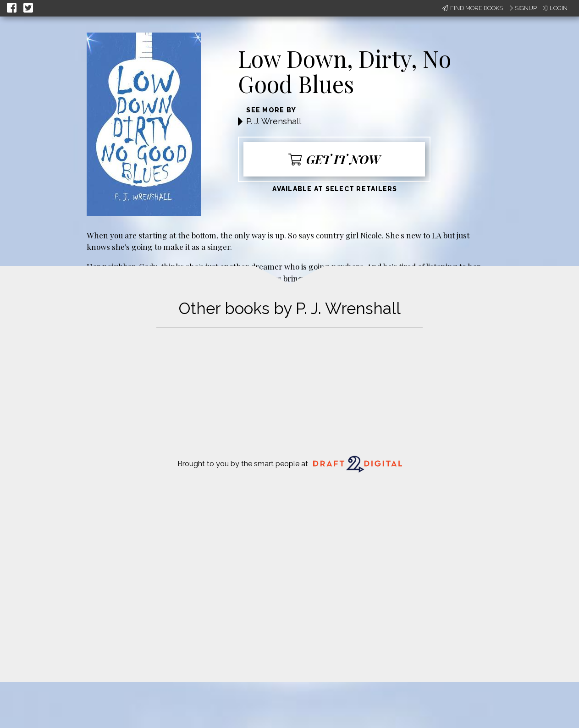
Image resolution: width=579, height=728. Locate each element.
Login (554, 8)
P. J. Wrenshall (274, 121)
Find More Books (472, 8)
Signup (522, 8)
